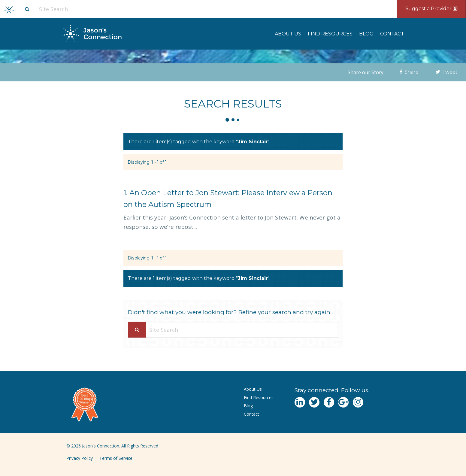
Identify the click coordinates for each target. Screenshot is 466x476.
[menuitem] (288, 34)
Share (409, 72)
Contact (392, 34)
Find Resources (330, 34)
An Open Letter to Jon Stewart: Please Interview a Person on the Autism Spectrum (228, 199)
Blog (366, 34)
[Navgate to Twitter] (314, 402)
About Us (288, 34)
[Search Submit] (137, 330)
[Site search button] (27, 9)
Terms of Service (116, 458)
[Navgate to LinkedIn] (300, 402)
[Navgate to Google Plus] (343, 402)
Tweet (447, 72)
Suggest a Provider (431, 9)
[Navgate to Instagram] (358, 402)
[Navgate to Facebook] (329, 402)
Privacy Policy (80, 458)
